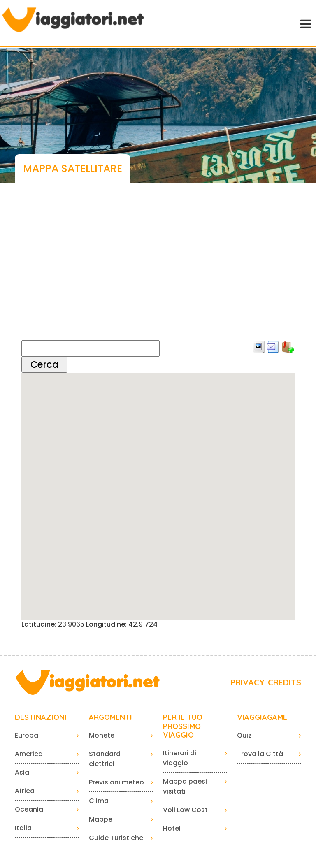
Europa (27, 735)
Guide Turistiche (116, 838)
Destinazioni (41, 717)
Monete (102, 735)
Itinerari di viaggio (180, 758)
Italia (23, 828)
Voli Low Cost (185, 810)
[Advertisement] (158, 269)
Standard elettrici (105, 759)
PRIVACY (247, 682)
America (29, 754)
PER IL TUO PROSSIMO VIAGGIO (183, 726)
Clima (99, 801)
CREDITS (285, 682)
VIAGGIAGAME (262, 717)
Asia (22, 772)
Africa (25, 791)
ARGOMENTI (110, 717)
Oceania (29, 809)
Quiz (244, 735)
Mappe (101, 819)
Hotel (172, 828)
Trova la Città (260, 754)
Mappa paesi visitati (185, 786)
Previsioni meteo (116, 782)
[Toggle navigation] (305, 23)
